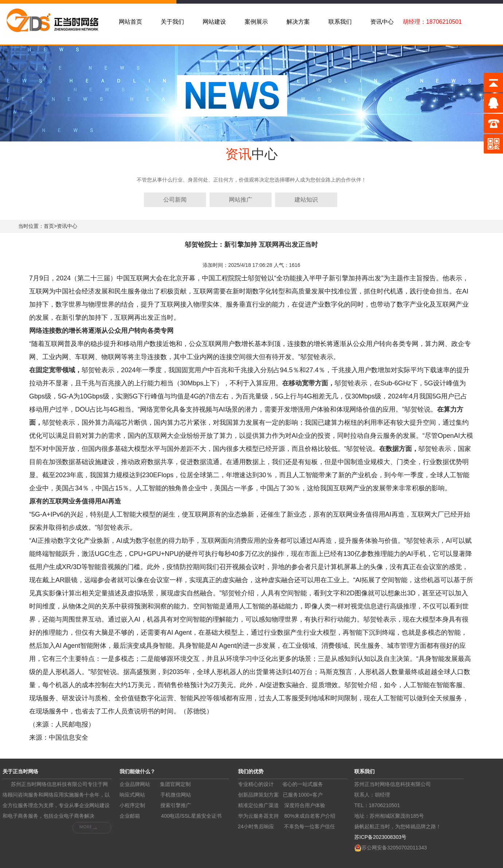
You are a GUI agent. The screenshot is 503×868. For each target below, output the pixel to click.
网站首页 (130, 22)
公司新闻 (175, 200)
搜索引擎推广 (176, 805)
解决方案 (298, 22)
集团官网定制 (175, 784)
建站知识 (306, 200)
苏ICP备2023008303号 (380, 837)
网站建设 (214, 22)
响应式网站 (132, 795)
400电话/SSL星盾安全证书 (191, 816)
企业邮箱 (130, 816)
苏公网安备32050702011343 (394, 848)
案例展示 (256, 22)
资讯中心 (382, 22)
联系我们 (340, 22)
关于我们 (172, 22)
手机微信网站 (176, 795)
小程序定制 (132, 805)
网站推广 (241, 200)
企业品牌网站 (135, 784)
